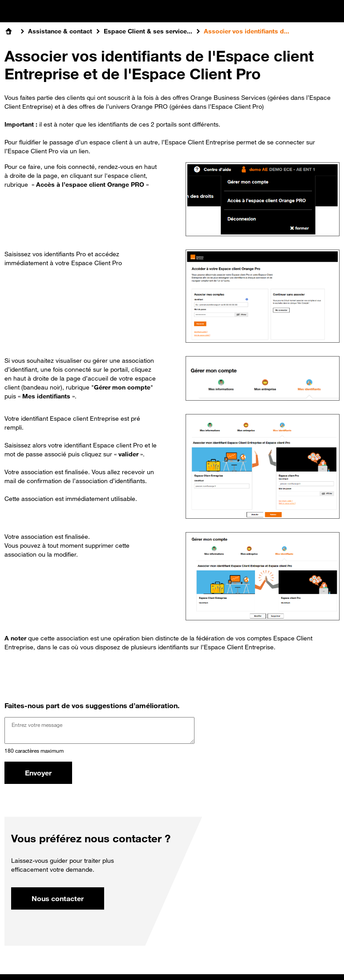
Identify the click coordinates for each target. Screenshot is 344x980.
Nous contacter (58, 898)
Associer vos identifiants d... (247, 31)
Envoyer (38, 773)
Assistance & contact (60, 31)
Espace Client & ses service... (148, 31)
